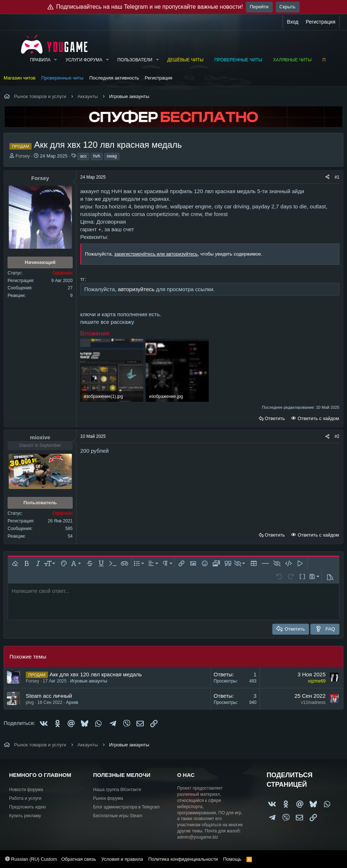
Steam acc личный (49, 696)
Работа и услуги (25, 798)
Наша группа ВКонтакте (117, 790)
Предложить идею (28, 807)
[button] (56, 60)
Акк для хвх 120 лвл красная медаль (95, 674)
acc (83, 156)
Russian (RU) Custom (31, 859)
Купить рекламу (25, 816)
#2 (337, 436)
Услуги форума (84, 60)
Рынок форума (108, 798)
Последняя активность (114, 78)
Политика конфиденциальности (183, 859)
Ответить (275, 418)
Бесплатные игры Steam (118, 816)
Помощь (232, 859)
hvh (97, 156)
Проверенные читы (238, 60)
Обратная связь (79, 859)
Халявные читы (292, 60)
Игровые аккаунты (89, 681)
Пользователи (135, 60)
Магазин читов (20, 78)
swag (112, 156)
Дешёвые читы (185, 60)
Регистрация (159, 78)
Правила (40, 60)
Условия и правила (122, 859)
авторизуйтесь (136, 289)
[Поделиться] (327, 177)
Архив (72, 702)
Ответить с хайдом (318, 418)
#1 (337, 177)
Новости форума (26, 790)
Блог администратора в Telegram (127, 807)
